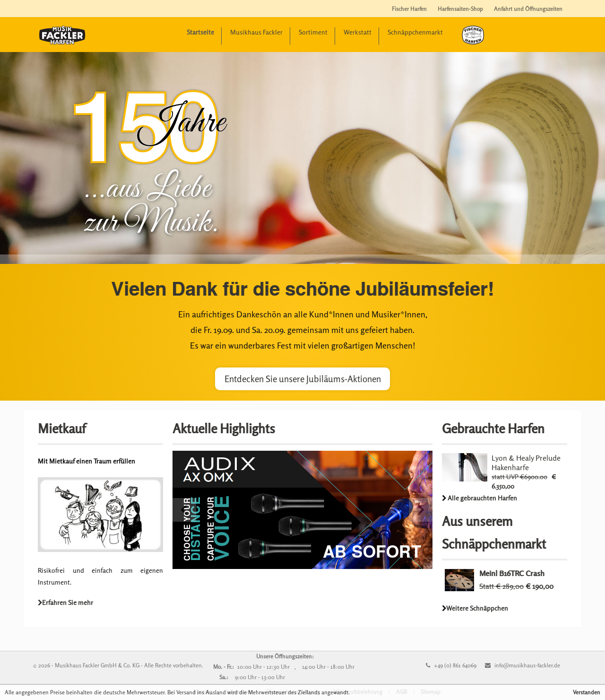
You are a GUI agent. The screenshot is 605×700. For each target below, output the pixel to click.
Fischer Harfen (409, 9)
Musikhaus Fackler (256, 32)
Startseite (200, 32)
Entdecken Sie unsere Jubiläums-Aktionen (303, 379)
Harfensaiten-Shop (460, 9)
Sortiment (313, 32)
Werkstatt (358, 32)
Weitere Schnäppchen (477, 608)
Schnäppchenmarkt (415, 32)
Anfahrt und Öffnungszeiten (528, 9)
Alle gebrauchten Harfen (482, 498)
